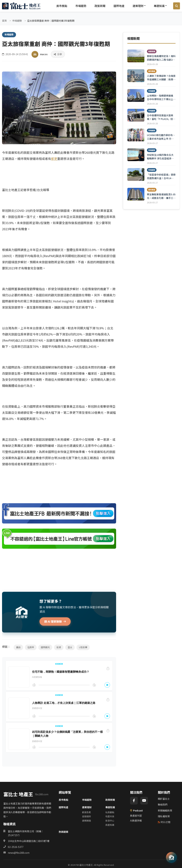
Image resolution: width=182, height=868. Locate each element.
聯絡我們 (163, 804)
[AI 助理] (171, 857)
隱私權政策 (164, 816)
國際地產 (119, 6)
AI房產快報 (136, 820)
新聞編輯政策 (165, 810)
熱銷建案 (64, 832)
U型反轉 (83, 647)
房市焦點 (62, 6)
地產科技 (110, 816)
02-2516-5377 (16, 847)
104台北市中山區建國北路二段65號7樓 (29, 841)
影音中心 (110, 821)
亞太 (70, 647)
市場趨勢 (81, 6)
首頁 (4, 21)
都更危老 (86, 812)
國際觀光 (45, 647)
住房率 (31, 647)
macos (44, 54)
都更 (54, 159)
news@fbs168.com (19, 853)
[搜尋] (177, 6)
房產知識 (110, 825)
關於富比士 (164, 799)
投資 (59, 647)
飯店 (18, 647)
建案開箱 (86, 821)
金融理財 (86, 816)
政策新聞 (100, 6)
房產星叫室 (136, 816)
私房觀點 (110, 812)
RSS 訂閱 (164, 822)
